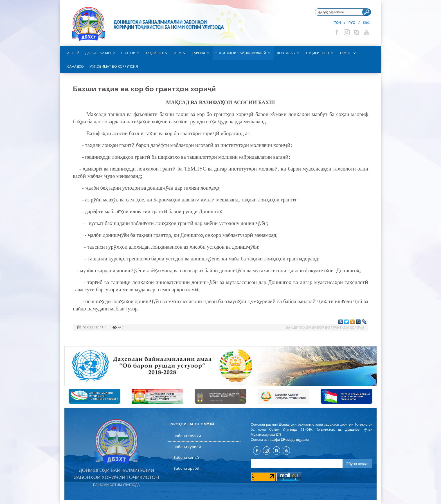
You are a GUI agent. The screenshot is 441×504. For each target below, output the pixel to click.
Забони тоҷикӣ (187, 436)
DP (283, 440)
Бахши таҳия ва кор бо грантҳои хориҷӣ (325, 327)
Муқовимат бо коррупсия (114, 66)
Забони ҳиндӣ (186, 457)
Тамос (346, 53)
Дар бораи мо (98, 53)
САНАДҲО (76, 66)
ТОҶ (337, 23)
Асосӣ (73, 53)
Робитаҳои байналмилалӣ (241, 53)
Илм (178, 53)
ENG (366, 23)
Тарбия (198, 53)
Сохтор (128, 53)
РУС (352, 23)
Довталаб (286, 53)
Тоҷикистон (317, 53)
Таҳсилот (154, 53)
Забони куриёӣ (187, 447)
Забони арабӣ (186, 468)
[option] (220, 366)
